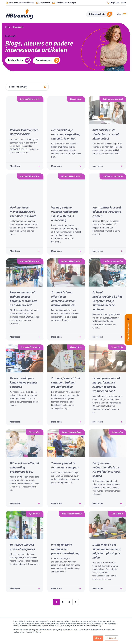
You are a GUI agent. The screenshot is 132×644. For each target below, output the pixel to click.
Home (8, 27)
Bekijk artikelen (16, 60)
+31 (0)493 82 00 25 (118, 3)
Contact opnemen (44, 60)
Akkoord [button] (98, 638)
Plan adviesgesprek (128, 329)
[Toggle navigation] (120, 14)
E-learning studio (97, 14)
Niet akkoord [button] (111, 638)
